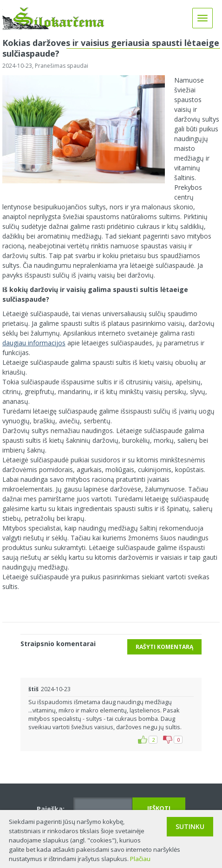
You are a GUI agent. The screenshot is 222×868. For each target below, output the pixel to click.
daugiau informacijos (34, 343)
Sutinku (190, 826)
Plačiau (140, 859)
